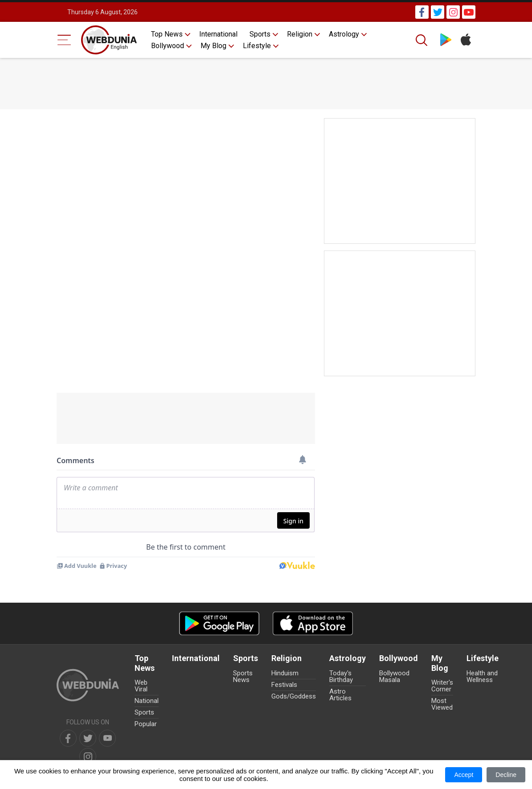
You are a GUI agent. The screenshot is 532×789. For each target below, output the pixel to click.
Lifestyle (257, 46)
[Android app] (219, 623)
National (147, 701)
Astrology (344, 34)
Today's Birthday (341, 676)
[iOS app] (313, 623)
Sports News (243, 676)
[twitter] (88, 738)
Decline (506, 775)
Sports (260, 34)
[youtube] (107, 738)
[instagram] (88, 756)
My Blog (213, 46)
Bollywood (168, 46)
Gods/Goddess (294, 696)
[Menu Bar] (64, 40)
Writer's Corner (442, 686)
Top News (167, 34)
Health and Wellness (482, 676)
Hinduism (285, 673)
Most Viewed (442, 704)
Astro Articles (340, 695)
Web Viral (141, 686)
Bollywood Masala (394, 676)
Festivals (284, 685)
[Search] (422, 40)
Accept (464, 775)
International (218, 34)
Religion (300, 34)
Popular (146, 724)
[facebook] (68, 738)
